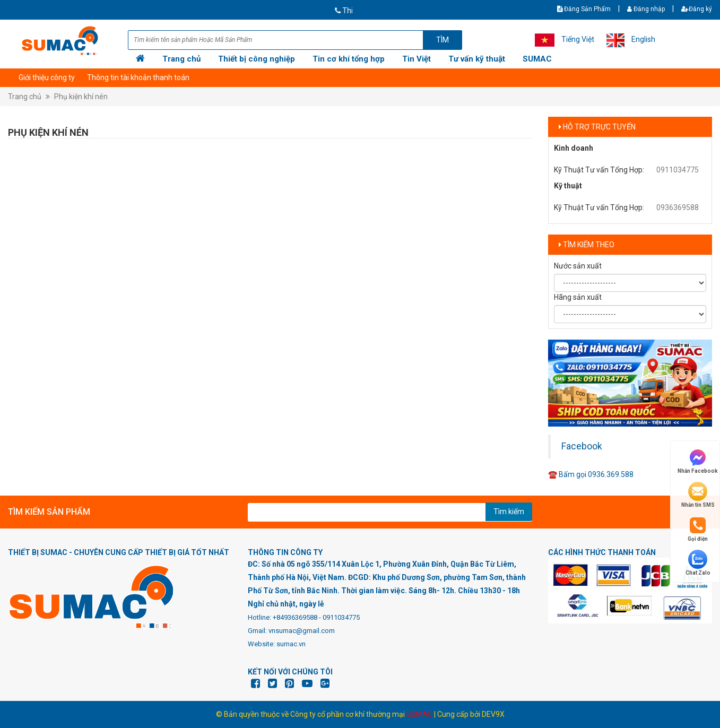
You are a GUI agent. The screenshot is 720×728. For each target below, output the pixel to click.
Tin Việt (417, 59)
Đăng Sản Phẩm (584, 9)
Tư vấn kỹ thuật (477, 59)
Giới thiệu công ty (47, 77)
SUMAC (537, 59)
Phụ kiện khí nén (81, 97)
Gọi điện (698, 529)
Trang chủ (181, 59)
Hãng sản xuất (578, 297)
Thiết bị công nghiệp (257, 59)
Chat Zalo (698, 563)
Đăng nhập (646, 9)
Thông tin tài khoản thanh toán (138, 77)
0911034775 (678, 170)
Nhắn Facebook (698, 461)
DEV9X (493, 714)
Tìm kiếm (509, 512)
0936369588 (678, 207)
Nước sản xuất (578, 266)
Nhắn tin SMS (698, 495)
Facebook (582, 446)
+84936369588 (295, 617)
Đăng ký (697, 9)
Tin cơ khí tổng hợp (349, 59)
